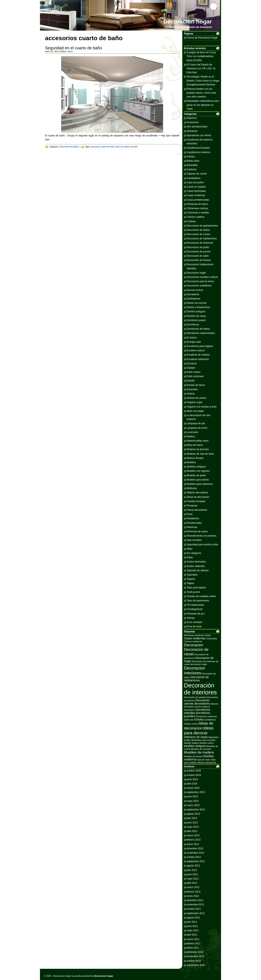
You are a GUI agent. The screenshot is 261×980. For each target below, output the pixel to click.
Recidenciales (194, 523)
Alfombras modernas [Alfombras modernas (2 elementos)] (194, 635)
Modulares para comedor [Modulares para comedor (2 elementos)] (203, 740)
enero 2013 (193, 844)
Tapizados (192, 575)
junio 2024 (192, 779)
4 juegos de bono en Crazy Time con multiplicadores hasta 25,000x (201, 56)
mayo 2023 (193, 801)
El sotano (192, 338)
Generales (192, 389)
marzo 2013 (193, 835)
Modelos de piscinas (198, 449)
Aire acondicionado (197, 127)
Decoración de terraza (199, 260)
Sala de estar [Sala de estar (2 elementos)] (204, 760)
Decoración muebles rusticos (202, 277)
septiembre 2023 (196, 792)
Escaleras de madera (198, 355)
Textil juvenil (193, 592)
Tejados (191, 579)
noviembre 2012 (195, 853)
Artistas (191, 157)
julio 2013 (192, 818)
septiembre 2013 (196, 810)
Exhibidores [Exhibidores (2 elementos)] (210, 720)
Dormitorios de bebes (198, 329)
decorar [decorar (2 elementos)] (215, 704)
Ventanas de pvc (196, 614)
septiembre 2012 (196, 861)
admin (70, 51)
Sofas (190, 557)
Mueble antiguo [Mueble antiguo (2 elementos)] (191, 743)
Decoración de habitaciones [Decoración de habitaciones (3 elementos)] (196, 679)
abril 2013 (192, 831)
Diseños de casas (196, 316)
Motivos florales (195, 458)
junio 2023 (192, 797)
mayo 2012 (193, 879)
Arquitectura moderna (198, 152)
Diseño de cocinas (197, 303)
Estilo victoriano (195, 376)
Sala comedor (194, 540)
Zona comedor (194, 622)
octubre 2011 (194, 909)
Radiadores (193, 518)
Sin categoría (194, 553)
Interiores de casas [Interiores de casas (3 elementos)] (196, 737)
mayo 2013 (193, 827)
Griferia (191, 394)
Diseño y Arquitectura (198, 307)
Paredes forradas (196, 501)
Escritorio (192, 363)
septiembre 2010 (196, 965)
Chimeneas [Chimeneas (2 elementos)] (211, 639)
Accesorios (193, 122)
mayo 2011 (193, 930)
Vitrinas (191, 618)
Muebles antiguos (196, 467)
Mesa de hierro (195, 445)
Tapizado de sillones (198, 570)
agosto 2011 (193, 918)
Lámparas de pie (196, 423)
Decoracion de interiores (200, 243)
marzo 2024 (193, 788)
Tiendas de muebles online (201, 596)
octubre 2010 (194, 961)
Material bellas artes (197, 441)
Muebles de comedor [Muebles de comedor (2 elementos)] (201, 749)
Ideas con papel (195, 411)
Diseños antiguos (196, 312)
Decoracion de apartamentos (202, 226)
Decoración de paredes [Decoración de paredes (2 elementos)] (195, 697)
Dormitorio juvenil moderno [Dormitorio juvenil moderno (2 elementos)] (197, 707)
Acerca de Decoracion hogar (202, 38)
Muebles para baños (198, 480)
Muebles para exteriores (200, 484)
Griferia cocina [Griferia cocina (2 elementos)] (191, 724)
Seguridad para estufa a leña (202, 545)
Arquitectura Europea (198, 148)
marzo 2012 (193, 887)
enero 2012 (193, 896)
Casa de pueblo (195, 182)
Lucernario (192, 432)
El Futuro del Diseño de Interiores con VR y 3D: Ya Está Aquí (201, 69)
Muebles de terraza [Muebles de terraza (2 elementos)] (193, 756)
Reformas (192, 527)
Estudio (191, 381)
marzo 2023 (193, 805)
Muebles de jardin (196, 475)
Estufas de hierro (196, 385)
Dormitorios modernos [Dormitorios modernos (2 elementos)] (206, 716)
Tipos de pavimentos (198, 601)
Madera (191, 436)
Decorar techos (195, 290)
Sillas (190, 549)
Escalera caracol (196, 350)
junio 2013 (192, 823)
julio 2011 (192, 922)
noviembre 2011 (195, 905)
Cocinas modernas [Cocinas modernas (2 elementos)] (193, 641)
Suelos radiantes (196, 566)
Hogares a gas (195, 402)
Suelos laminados (196, 562)
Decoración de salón (198, 256)
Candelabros (194, 178)
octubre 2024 (194, 775)
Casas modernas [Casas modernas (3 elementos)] (195, 638)
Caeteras (192, 169)
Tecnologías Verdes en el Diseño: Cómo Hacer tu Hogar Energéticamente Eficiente (203, 81)
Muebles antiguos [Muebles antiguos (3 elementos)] (195, 746)
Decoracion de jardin (198, 247)
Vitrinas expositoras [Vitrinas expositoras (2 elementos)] (207, 762)
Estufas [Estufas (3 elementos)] (199, 719)
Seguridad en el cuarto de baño (74, 48)
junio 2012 (192, 874)
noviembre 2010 (195, 956)
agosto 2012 (193, 866)
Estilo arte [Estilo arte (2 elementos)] (189, 720)
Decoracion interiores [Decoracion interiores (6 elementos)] (195, 670)
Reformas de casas (197, 531)
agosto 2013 (193, 814)
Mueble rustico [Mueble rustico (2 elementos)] (206, 743)
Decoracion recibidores (199, 286)
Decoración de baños (69, 147)
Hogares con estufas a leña (201, 407)
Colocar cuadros (195, 217)
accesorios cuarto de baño (102, 147)
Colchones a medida (198, 213)
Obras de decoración (198, 497)
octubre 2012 (194, 857)
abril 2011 (192, 935)
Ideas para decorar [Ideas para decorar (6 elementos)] (199, 730)
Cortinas (191, 221)
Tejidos (190, 583)
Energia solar (194, 342)
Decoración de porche (199, 252)
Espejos (191, 368)
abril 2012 (192, 883)
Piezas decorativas (197, 510)
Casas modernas (196, 195)
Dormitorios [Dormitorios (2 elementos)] (189, 710)
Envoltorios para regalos (200, 346)
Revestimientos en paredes (201, 536)
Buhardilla (192, 165)
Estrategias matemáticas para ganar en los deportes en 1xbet (203, 105)
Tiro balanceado (195, 605)
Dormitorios (193, 325)
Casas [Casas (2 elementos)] (208, 635)
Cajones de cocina (197, 174)
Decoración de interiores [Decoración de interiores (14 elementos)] (200, 689)
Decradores (193, 294)
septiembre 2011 (196, 913)
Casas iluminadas (196, 191)
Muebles (191, 462)
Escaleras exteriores (198, 359)
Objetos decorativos (197, 493)
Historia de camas (196, 398)
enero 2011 (193, 948)
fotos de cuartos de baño (127, 147)
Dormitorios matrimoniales (201, 333)
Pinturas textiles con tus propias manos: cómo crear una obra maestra (201, 93)
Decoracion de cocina (198, 234)
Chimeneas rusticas (197, 208)
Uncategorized (194, 609)
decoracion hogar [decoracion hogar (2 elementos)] (199, 664)
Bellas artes (193, 161)
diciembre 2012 (195, 849)
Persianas (192, 506)
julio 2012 (192, 870)
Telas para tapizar (196, 588)
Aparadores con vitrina (199, 135)
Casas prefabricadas (198, 200)
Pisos (190, 514)
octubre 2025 (194, 771)
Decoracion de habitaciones (202, 239)
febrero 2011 (194, 944)
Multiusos (192, 488)
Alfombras (192, 131)
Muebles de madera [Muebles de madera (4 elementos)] (199, 752)
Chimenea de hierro (197, 204)
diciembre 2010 (195, 952)
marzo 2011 (193, 939)
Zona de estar (194, 626)
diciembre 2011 (195, 900)
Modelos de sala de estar (200, 454)
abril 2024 (192, 784)
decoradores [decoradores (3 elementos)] (202, 704)
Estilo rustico (194, 372)
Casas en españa (196, 187)
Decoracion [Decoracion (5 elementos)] (194, 645)
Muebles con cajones (198, 471)
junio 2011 (192, 926)
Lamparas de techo (197, 428)
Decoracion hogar (188, 22)
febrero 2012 (194, 892)
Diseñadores (193, 299)
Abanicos (192, 118)
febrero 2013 (194, 840)
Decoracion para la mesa (200, 281)
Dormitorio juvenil (196, 320)
